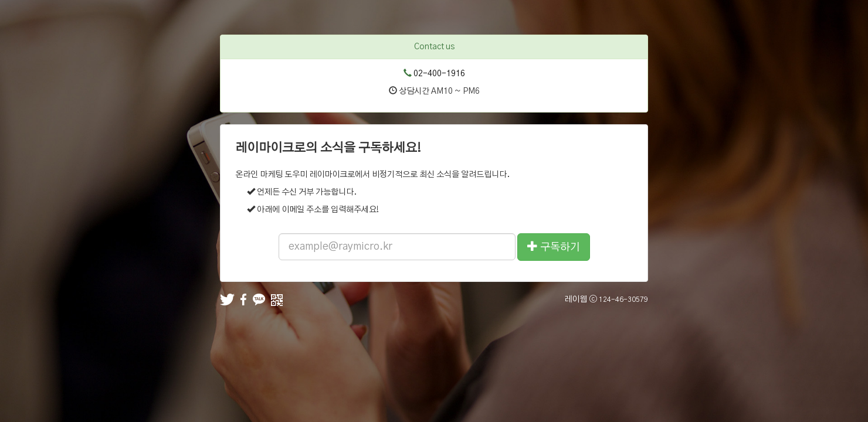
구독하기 (554, 246)
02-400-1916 (439, 74)
